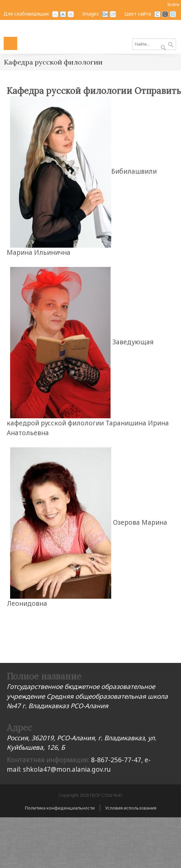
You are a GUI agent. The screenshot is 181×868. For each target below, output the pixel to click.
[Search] (154, 44)
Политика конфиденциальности (60, 808)
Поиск (171, 45)
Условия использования (131, 808)
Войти (173, 5)
